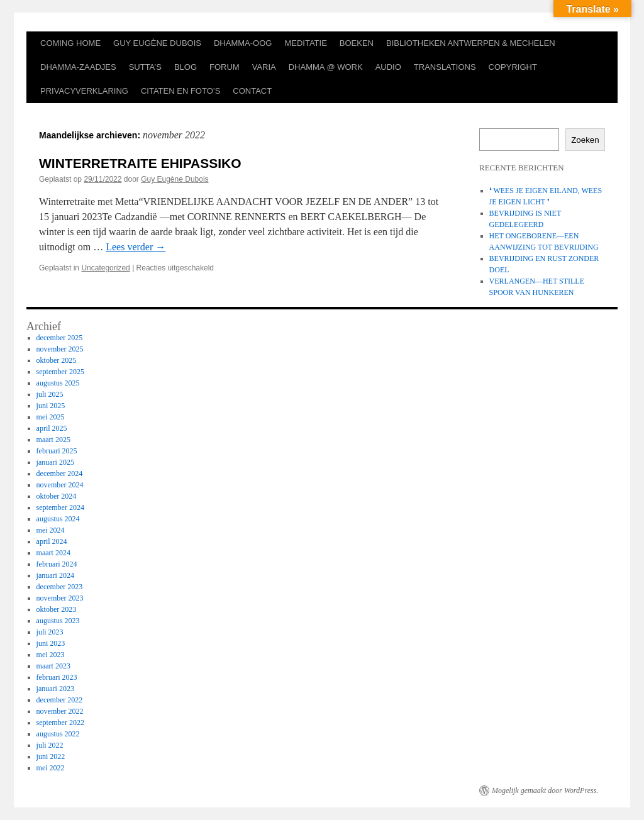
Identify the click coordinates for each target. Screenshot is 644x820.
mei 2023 (51, 655)
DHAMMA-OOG (243, 43)
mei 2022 (51, 768)
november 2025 (60, 349)
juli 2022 (50, 745)
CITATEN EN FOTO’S (180, 91)
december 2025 (60, 338)
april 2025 (52, 428)
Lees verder (136, 247)
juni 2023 (51, 643)
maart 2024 (53, 553)
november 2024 (60, 485)
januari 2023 (55, 689)
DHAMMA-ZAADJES (78, 67)
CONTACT (252, 91)
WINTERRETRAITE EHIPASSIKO (140, 163)
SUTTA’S (145, 67)
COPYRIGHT (513, 67)
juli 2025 (50, 394)
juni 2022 (51, 756)
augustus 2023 (58, 621)
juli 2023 (50, 632)
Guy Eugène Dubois (175, 179)
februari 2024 (57, 564)
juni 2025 (51, 406)
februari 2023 (57, 677)
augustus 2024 (58, 519)
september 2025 (60, 372)
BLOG (186, 67)
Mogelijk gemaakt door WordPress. (545, 790)
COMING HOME (70, 43)
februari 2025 (57, 451)
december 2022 (60, 700)
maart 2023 (53, 666)
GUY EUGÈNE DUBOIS (157, 43)
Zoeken (585, 140)
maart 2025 (53, 440)
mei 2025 (51, 417)
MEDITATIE (305, 43)
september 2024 (60, 507)
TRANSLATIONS (445, 67)
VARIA (264, 67)
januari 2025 (55, 462)
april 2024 (52, 541)
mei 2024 (51, 530)
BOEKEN (357, 43)
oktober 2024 (57, 496)
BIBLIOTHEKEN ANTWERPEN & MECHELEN (471, 43)
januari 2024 (55, 575)
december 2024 (60, 474)
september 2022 (60, 723)
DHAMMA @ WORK (326, 67)
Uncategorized (105, 268)
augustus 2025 (58, 383)
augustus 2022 (58, 734)
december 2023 (60, 587)
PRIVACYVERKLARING (84, 91)
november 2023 (60, 598)
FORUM (225, 67)
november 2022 (60, 711)
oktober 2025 (57, 360)
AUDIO (388, 67)
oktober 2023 (57, 609)
